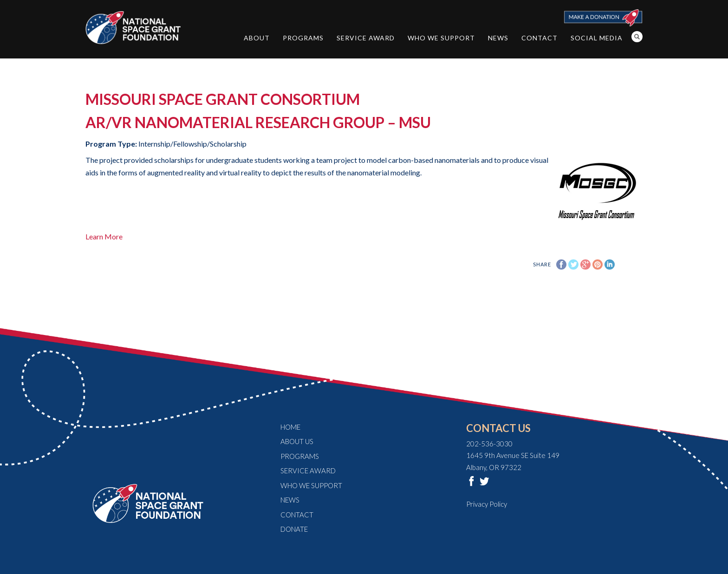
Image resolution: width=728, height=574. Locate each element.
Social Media (597, 38)
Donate (294, 529)
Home (290, 427)
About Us (297, 441)
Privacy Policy (487, 504)
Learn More (104, 236)
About (257, 38)
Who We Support (441, 38)
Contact (539, 38)
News (498, 38)
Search (637, 37)
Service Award (366, 38)
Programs (303, 38)
